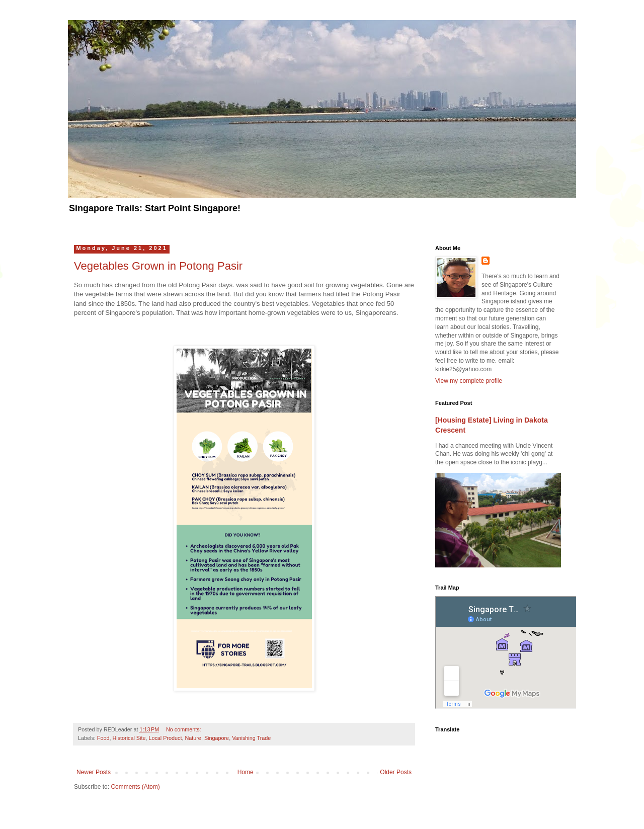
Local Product (165, 738)
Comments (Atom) (135, 787)
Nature (193, 738)
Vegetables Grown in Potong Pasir (158, 266)
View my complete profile (469, 381)
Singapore (217, 738)
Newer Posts (94, 772)
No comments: (184, 729)
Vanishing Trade (251, 738)
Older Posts (396, 772)
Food (103, 738)
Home (246, 772)
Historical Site (129, 738)
